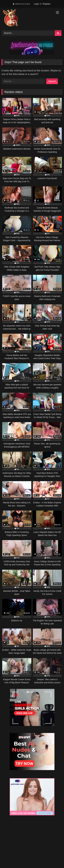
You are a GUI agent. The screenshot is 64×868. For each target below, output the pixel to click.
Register (47, 4)
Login (36, 4)
